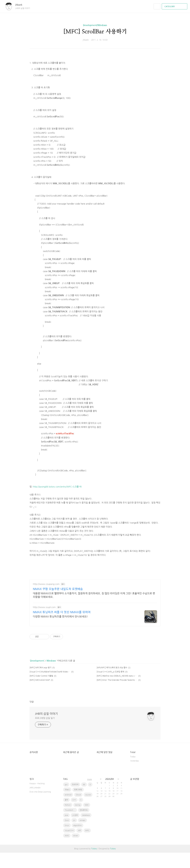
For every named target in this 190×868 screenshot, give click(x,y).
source (88, 810)
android (68, 810)
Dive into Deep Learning (40, 807)
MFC (87, 846)
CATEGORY (175, 7)
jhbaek (20, 5)
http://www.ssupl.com (44, 623)
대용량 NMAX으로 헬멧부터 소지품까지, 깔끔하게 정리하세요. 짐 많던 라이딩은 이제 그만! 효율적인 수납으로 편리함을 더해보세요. (94, 610)
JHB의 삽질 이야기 (46, 729)
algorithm (78, 841)
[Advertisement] (95, 65)
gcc (66, 800)
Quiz (67, 836)
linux (67, 841)
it (90, 800)
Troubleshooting (71, 825)
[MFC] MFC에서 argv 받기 (40, 683)
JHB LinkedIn (35, 803)
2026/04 (109, 794)
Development (37, 676)
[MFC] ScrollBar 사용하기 (95, 32)
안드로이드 (84, 825)
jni (74, 836)
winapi (82, 836)
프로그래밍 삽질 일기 (45, 733)
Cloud (78, 810)
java (66, 831)
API (79, 846)
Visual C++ (69, 846)
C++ (74, 815)
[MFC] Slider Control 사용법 (41, 691)
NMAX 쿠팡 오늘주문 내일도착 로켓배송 (58, 604)
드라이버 (75, 800)
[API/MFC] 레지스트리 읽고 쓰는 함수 (112, 683)
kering (78, 820)
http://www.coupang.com (46, 599)
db (84, 800)
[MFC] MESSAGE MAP (40, 695)
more (89, 795)
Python (68, 820)
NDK (87, 820)
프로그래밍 (78, 805)
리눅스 (67, 805)
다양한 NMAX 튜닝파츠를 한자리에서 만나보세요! (60, 632)
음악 (66, 815)
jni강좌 (75, 831)
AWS (67, 851)
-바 (80, 502)
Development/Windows (95, 25)
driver (76, 851)
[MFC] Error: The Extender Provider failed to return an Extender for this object (117, 695)
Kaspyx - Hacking (37, 799)
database (86, 831)
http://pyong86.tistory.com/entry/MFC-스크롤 (56, 502)
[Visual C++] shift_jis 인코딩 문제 (110, 687)
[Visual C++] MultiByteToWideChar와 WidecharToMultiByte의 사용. (50, 687)
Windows (51, 676)
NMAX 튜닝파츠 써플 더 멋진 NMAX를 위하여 (62, 628)
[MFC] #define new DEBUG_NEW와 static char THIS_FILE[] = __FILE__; (117, 691)
